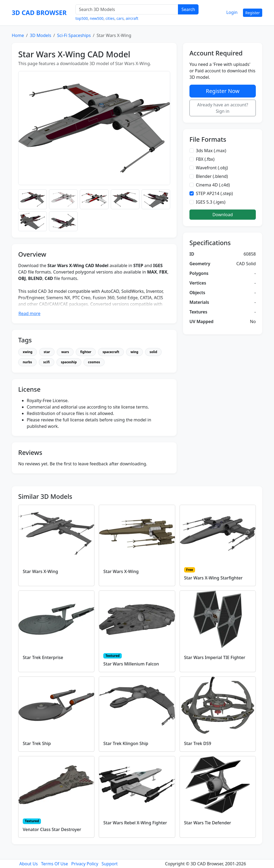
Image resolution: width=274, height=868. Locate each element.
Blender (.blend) (212, 176)
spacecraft (111, 352)
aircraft (132, 18)
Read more (29, 313)
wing (134, 352)
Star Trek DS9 (198, 743)
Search (188, 9)
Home (18, 35)
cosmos (94, 362)
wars (65, 352)
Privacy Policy (85, 864)
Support (109, 864)
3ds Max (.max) (211, 151)
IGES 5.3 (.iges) (211, 202)
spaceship (69, 362)
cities (110, 18)
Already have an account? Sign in (223, 108)
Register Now (222, 91)
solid (153, 352)
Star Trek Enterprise (43, 657)
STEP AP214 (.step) (214, 193)
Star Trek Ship (37, 743)
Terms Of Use (54, 864)
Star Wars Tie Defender (208, 823)
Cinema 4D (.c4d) (213, 185)
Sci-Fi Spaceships (74, 35)
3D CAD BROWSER (39, 13)
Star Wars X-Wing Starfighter (213, 578)
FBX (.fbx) (205, 159)
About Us (28, 864)
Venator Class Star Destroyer (52, 829)
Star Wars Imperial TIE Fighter (215, 657)
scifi (47, 362)
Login (232, 12)
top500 (82, 18)
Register (253, 13)
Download (223, 215)
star (47, 352)
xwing (28, 352)
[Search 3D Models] (127, 9)
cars (120, 18)
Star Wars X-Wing (40, 571)
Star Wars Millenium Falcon (131, 664)
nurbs (27, 362)
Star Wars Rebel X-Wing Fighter (135, 823)
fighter (86, 352)
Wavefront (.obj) (212, 168)
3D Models (40, 35)
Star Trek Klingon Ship (126, 743)
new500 (97, 18)
